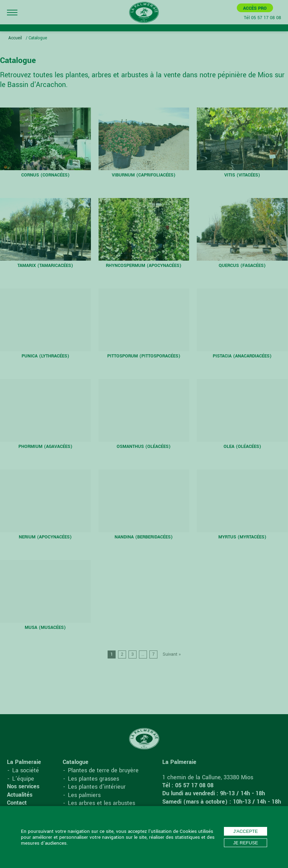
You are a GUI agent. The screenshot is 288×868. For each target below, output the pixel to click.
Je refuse (246, 843)
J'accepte (246, 831)
